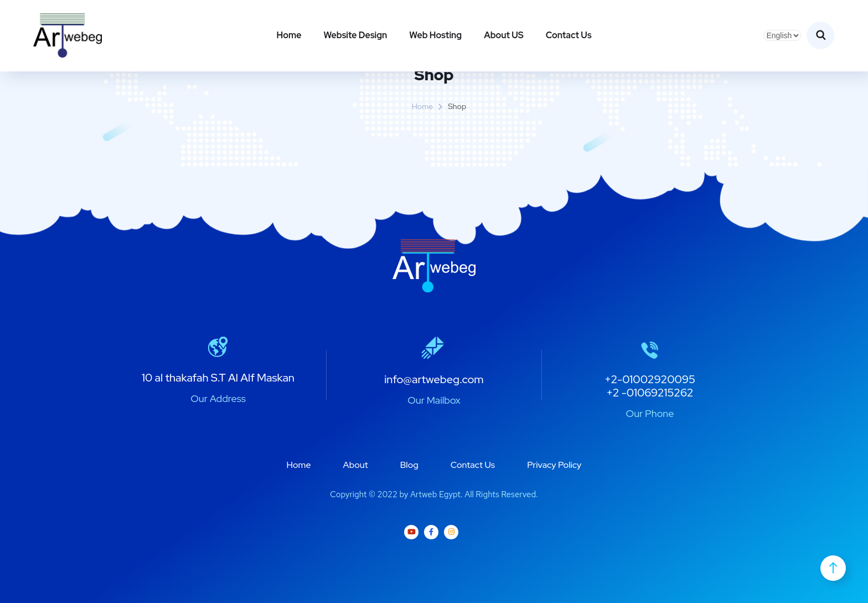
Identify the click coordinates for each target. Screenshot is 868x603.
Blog (409, 465)
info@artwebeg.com (434, 379)
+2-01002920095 (650, 379)
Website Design (355, 35)
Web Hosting (435, 35)
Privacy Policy (554, 465)
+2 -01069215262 (650, 393)
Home (289, 35)
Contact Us (569, 35)
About (356, 465)
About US (504, 35)
